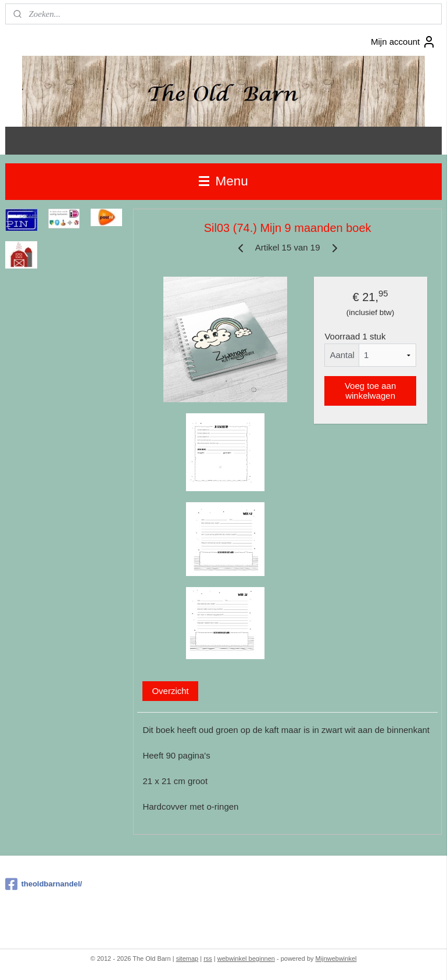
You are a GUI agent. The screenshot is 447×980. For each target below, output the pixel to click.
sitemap (187, 958)
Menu (223, 181)
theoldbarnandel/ (44, 884)
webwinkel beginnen (246, 958)
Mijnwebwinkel (336, 958)
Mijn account (403, 42)
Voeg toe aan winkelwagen (370, 391)
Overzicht (170, 691)
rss (208, 958)
